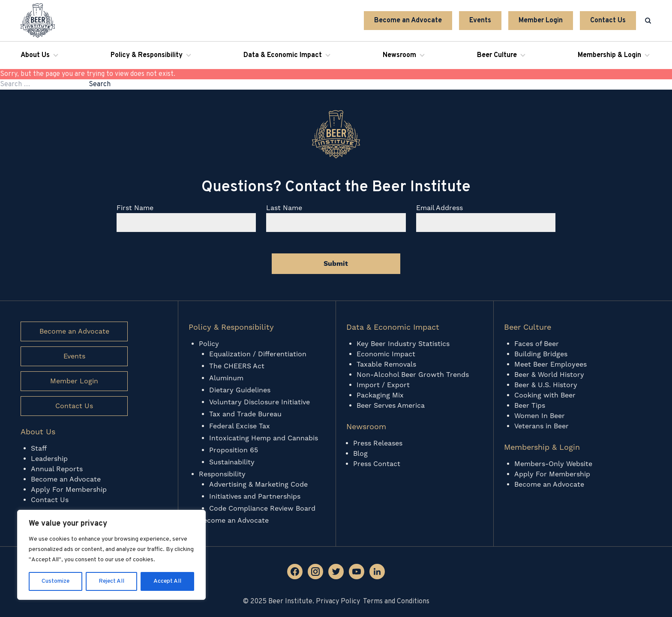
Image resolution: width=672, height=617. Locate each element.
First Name (135, 208)
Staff (39, 448)
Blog (360, 454)
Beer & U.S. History (546, 385)
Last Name (284, 208)
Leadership (49, 459)
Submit (336, 264)
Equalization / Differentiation (258, 354)
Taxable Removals (386, 364)
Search (100, 84)
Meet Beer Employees (550, 364)
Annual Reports (57, 469)
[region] (111, 555)
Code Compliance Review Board (262, 509)
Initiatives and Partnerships (255, 497)
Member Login (541, 21)
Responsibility (222, 474)
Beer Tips (530, 406)
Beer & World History (549, 375)
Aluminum (226, 378)
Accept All (167, 581)
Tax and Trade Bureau (245, 414)
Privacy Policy (338, 602)
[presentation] (182, 263)
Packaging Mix (380, 395)
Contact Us (608, 21)
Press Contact (377, 464)
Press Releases (378, 443)
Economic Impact (386, 354)
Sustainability (232, 462)
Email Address (439, 208)
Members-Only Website (553, 464)
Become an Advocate (408, 21)
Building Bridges (541, 354)
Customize (55, 581)
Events (480, 21)
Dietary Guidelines (240, 390)
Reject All (111, 581)
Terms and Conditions (396, 602)
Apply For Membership (69, 490)
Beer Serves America (391, 406)
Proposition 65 (234, 450)
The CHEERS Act (237, 366)
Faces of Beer (537, 344)
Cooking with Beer (545, 395)
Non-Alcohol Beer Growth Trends (414, 375)
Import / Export (383, 385)
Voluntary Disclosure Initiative (259, 402)
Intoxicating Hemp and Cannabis (264, 438)
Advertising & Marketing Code (258, 485)
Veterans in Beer (541, 426)
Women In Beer (540, 416)
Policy (209, 344)
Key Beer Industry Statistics (403, 344)
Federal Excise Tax (240, 426)
